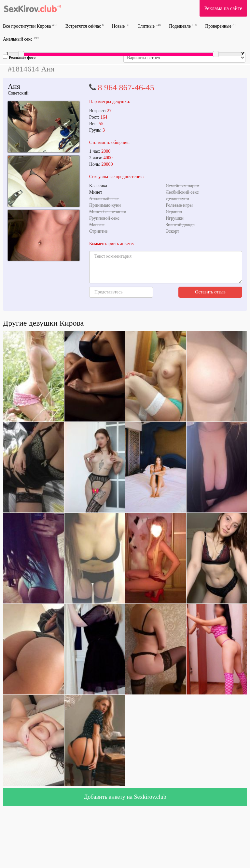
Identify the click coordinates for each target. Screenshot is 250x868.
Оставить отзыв (210, 292)
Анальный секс (21, 39)
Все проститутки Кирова (30, 26)
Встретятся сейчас (85, 26)
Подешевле (183, 26)
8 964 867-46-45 (126, 88)
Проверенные (221, 26)
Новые (121, 26)
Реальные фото (19, 57)
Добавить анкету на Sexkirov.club (125, 797)
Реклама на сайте (223, 8)
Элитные (149, 26)
